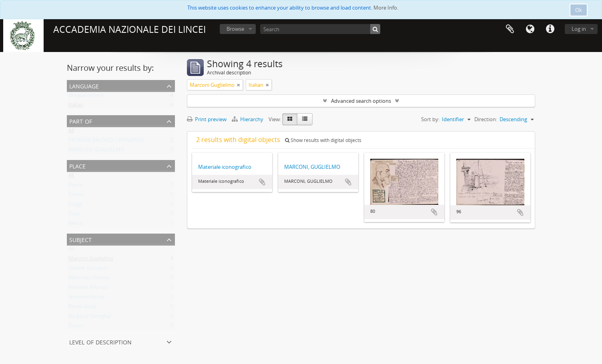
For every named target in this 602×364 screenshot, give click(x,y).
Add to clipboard (262, 182)
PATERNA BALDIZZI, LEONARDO (106, 142)
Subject (80, 239)
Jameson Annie (86, 298)
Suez (74, 215)
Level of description (100, 341)
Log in (579, 29)
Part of (81, 121)
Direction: (486, 119)
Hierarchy (248, 119)
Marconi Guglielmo (91, 260)
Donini (76, 327)
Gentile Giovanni (88, 270)
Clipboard (510, 29)
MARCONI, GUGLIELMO (96, 151)
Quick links (550, 29)
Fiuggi (75, 206)
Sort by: (430, 119)
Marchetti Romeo (89, 279)
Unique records (87, 97)
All (71, 132)
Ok (579, 10)
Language (530, 29)
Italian (76, 106)
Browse (235, 29)
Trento (76, 196)
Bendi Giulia (82, 308)
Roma (75, 186)
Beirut (76, 225)
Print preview (207, 119)
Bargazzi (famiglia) (90, 318)
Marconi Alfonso (88, 289)
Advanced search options (361, 101)
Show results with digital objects (323, 140)
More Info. (386, 8)
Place (77, 165)
